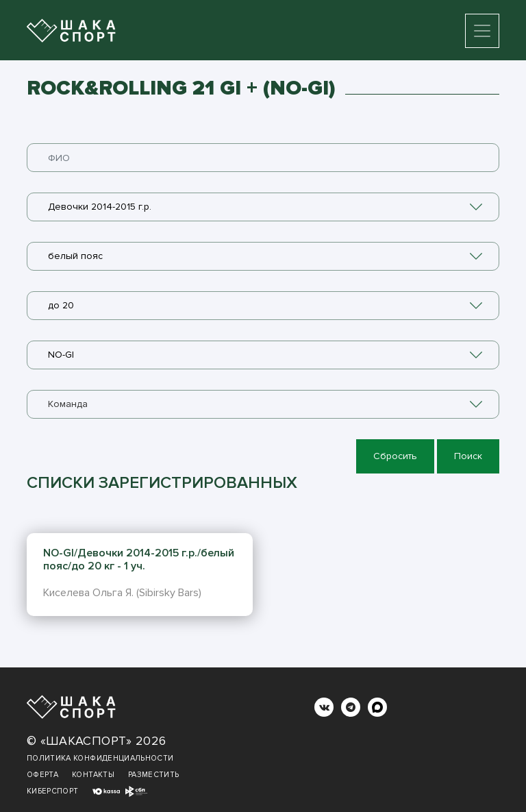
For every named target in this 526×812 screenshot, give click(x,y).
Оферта (42, 775)
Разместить (154, 775)
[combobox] (263, 207)
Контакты (93, 775)
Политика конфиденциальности (100, 758)
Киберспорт (53, 791)
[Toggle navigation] (482, 31)
